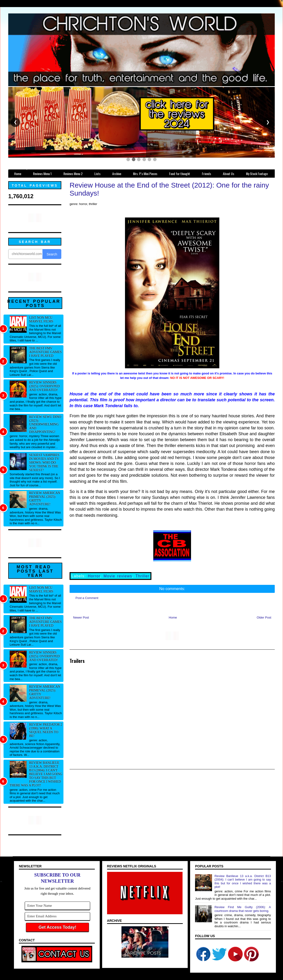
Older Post (264, 617)
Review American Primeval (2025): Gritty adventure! (45, 498)
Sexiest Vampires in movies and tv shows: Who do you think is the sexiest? (44, 462)
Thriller (142, 576)
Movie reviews (118, 576)
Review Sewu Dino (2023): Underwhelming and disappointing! (45, 424)
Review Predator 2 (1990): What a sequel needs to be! (46, 730)
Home (173, 617)
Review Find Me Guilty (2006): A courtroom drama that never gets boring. (243, 909)
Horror (94, 576)
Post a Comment (87, 598)
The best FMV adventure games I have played (46, 352)
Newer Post (81, 617)
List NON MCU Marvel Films (41, 319)
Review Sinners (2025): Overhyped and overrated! (45, 386)
